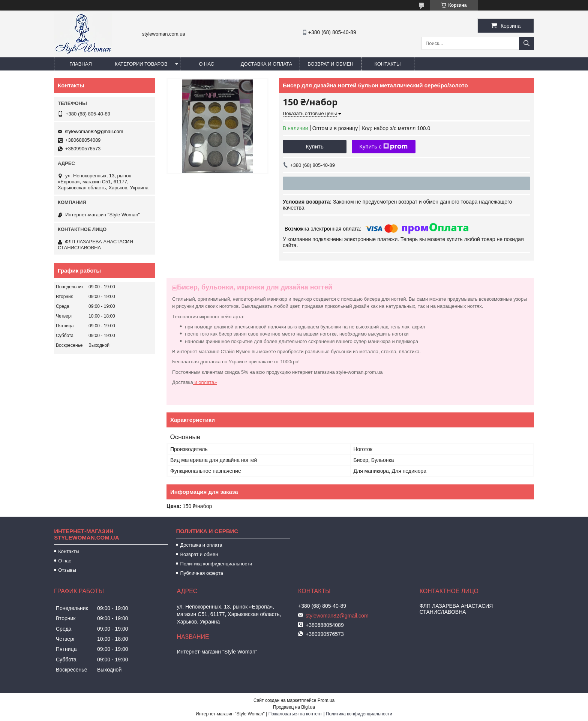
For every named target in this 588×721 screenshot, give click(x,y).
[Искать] (526, 43)
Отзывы (67, 570)
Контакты (387, 64)
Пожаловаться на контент (295, 714)
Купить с (383, 147)
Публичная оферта (202, 573)
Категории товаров (141, 64)
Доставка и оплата (266, 64)
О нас (206, 64)
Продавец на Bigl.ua (294, 707)
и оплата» (205, 382)
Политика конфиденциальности (216, 564)
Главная (81, 64)
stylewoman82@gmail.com (94, 131)
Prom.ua (326, 700)
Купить (314, 146)
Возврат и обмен (330, 64)
